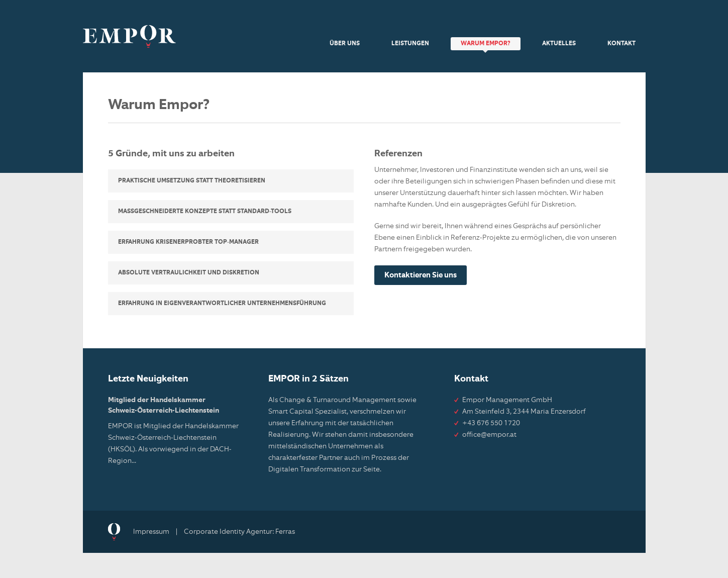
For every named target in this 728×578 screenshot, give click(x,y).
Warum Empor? (486, 44)
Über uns (345, 44)
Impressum (151, 532)
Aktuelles (559, 44)
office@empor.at (489, 435)
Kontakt (621, 44)
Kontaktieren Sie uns (421, 275)
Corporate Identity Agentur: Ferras (239, 532)
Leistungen (410, 44)
